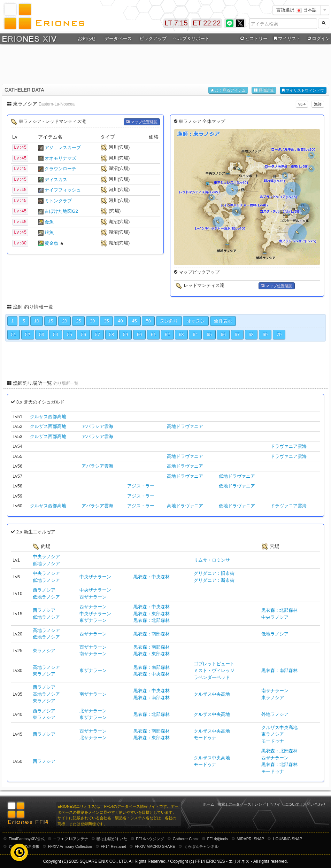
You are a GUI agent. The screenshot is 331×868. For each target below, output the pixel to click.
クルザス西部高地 (48, 417)
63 (181, 334)
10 (37, 321)
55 (69, 334)
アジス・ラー (141, 486)
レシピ (260, 804)
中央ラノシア (46, 557)
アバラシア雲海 (97, 426)
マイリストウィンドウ (303, 90)
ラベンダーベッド (212, 677)
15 (51, 321)
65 (209, 334)
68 (251, 334)
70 (279, 334)
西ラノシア (44, 590)
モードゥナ (205, 738)
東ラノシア (44, 651)
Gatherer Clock (186, 839)
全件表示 (223, 321)
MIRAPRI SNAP (250, 839)
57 (98, 334)
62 (167, 334)
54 (55, 334)
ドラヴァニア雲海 (288, 446)
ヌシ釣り (169, 321)
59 (125, 334)
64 (195, 334)
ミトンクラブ (58, 201)
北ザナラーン (93, 711)
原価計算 (264, 90)
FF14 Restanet (113, 846)
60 (139, 334)
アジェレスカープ (63, 147)
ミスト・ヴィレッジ (214, 670)
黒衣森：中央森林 (152, 577)
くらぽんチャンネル (201, 846)
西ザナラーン (93, 597)
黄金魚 (51, 243)
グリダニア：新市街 (214, 580)
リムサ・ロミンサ (212, 560)
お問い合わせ (314, 804)
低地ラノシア (46, 564)
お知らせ (87, 38)
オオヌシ (196, 321)
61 (153, 334)
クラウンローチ (60, 169)
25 (78, 321)
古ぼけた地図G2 (61, 211)
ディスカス (56, 179)
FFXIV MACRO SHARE (155, 846)
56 (83, 334)
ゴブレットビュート (214, 664)
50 (148, 321)
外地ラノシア (275, 714)
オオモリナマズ (60, 158)
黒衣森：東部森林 (152, 614)
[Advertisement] (165, 63)
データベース (118, 38)
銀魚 (49, 232)
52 (28, 334)
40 (120, 321)
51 (14, 334)
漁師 (318, 104)
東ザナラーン (93, 620)
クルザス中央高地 (212, 694)
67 (237, 334)
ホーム (209, 804)
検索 (221, 804)
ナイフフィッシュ (63, 190)
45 (134, 321)
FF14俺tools (218, 839)
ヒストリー (253, 39)
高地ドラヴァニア (185, 426)
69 (265, 334)
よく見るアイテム (228, 90)
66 (223, 334)
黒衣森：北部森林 (152, 620)
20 (64, 321)
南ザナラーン (93, 654)
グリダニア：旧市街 (214, 573)
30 (92, 321)
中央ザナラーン (95, 577)
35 (106, 321)
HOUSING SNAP (287, 839)
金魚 (49, 222)
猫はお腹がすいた (112, 839)
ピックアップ (153, 38)
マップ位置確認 (142, 122)
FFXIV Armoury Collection (70, 846)
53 (41, 334)
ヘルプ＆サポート (191, 38)
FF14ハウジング (150, 839)
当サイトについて (284, 804)
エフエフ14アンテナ (70, 839)
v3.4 (302, 104)
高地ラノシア (46, 630)
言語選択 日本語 (297, 10)
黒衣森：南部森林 (152, 634)
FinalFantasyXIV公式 (27, 839)
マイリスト (286, 39)
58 (111, 334)
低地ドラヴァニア (237, 476)
